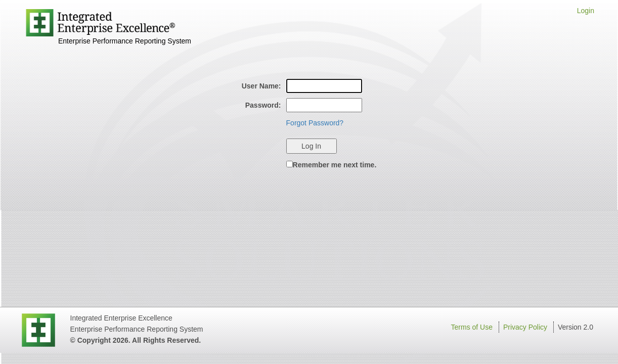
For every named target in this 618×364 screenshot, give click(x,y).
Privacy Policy (525, 327)
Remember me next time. (335, 165)
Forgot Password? (315, 123)
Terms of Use (472, 327)
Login (586, 11)
